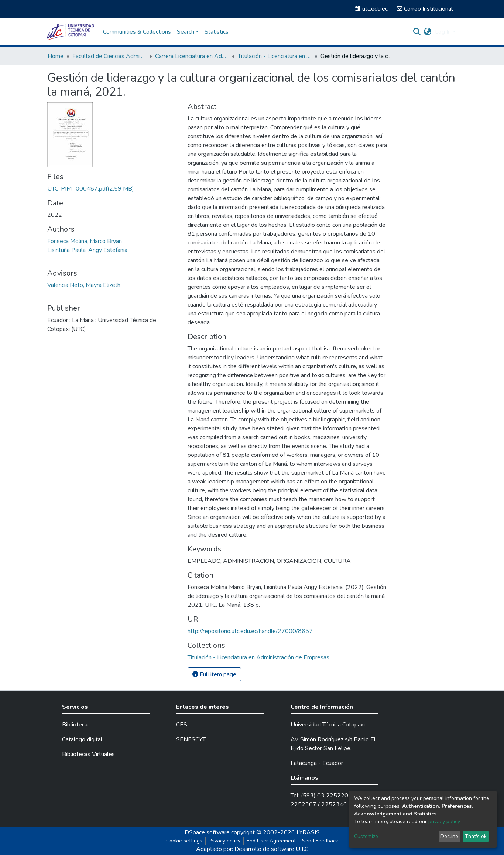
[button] (427, 32)
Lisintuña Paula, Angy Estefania (87, 250)
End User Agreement (271, 841)
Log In (443, 32)
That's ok (476, 836)
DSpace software (207, 832)
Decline (449, 836)
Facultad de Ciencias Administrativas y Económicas (109, 56)
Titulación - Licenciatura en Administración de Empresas (275, 56)
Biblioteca (75, 725)
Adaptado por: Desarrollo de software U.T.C (252, 849)
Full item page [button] (214, 674)
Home (56, 56)
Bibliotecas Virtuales (88, 754)
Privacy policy (224, 841)
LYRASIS (308, 832)
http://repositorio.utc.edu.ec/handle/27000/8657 (250, 631)
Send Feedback (320, 841)
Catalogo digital (82, 739)
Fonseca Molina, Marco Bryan (85, 241)
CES (182, 725)
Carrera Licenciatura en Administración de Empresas (192, 56)
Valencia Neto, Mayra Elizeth (84, 285)
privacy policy (444, 822)
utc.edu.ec (371, 9)
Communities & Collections (137, 32)
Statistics (217, 32)
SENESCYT (191, 739)
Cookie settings (184, 841)
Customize (366, 836)
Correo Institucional (425, 9)
